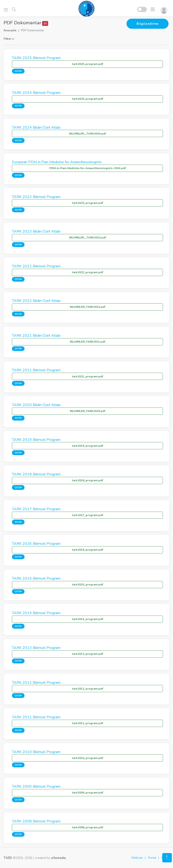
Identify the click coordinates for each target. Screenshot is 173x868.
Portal (152, 858)
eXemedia (58, 858)
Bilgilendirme (148, 24)
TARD (8, 858)
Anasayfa (10, 30)
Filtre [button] (9, 39)
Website (137, 858)
